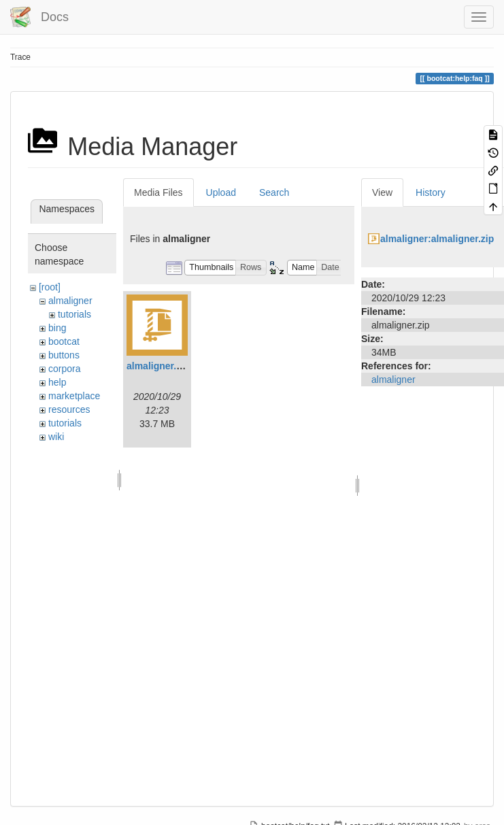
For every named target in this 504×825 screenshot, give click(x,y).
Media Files (158, 192)
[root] (50, 287)
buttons (64, 355)
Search (274, 192)
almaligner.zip (158, 366)
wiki (56, 437)
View (382, 192)
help (57, 382)
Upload (221, 192)
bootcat (64, 341)
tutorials (74, 314)
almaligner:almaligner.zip (437, 239)
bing (57, 328)
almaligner (70, 301)
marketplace (74, 396)
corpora (64, 369)
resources (69, 409)
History (431, 192)
